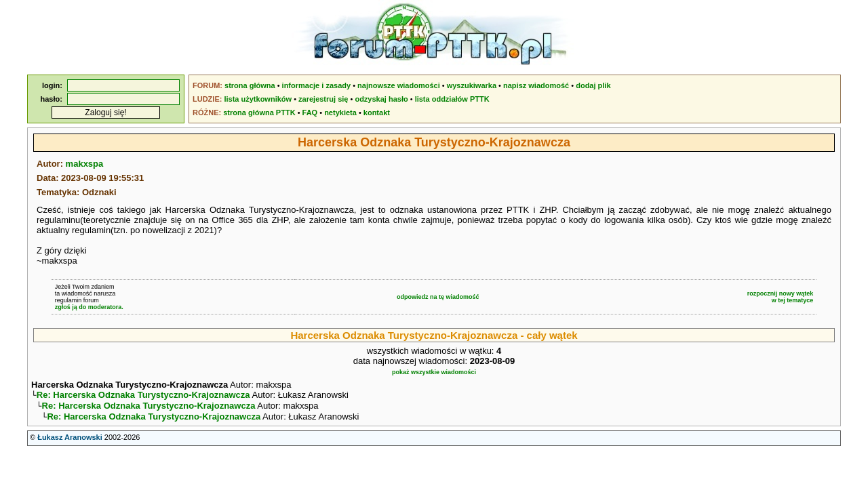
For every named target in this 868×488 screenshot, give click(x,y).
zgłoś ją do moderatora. (89, 307)
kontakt (377, 113)
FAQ (310, 113)
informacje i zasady (317, 85)
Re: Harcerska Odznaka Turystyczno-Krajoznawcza (143, 396)
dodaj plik (593, 85)
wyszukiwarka (472, 85)
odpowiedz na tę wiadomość (438, 297)
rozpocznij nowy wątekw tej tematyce (781, 297)
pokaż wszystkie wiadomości (434, 372)
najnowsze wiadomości (399, 85)
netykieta (340, 113)
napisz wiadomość (536, 85)
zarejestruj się (323, 99)
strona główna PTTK (259, 113)
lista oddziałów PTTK (452, 99)
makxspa (85, 164)
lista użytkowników (258, 99)
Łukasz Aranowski (70, 441)
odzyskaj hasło (381, 99)
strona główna (250, 85)
